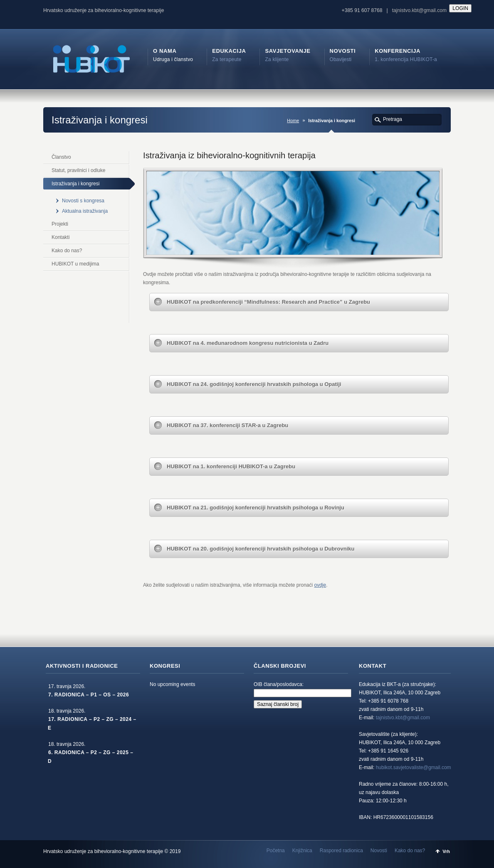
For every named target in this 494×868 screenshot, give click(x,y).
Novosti (379, 851)
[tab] (299, 302)
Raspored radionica (341, 851)
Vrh (446, 851)
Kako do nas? (410, 851)
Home (293, 120)
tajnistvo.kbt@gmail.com (419, 10)
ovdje (320, 585)
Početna (276, 851)
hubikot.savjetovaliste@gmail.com (414, 767)
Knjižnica (302, 851)
